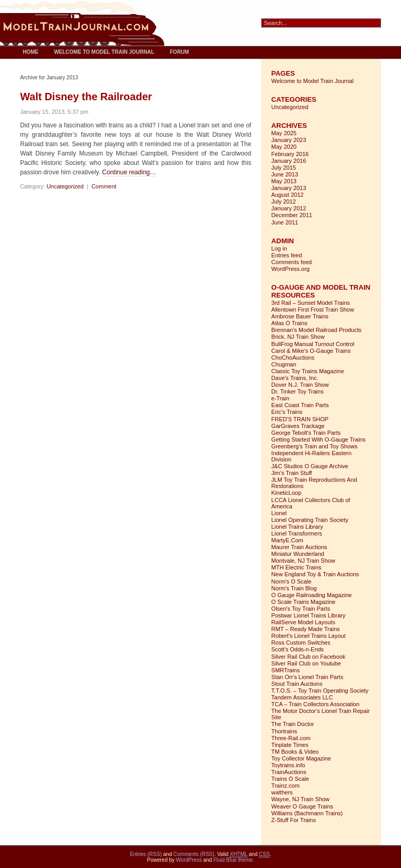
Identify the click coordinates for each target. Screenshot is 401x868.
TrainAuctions (289, 772)
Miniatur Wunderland (298, 554)
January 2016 (289, 161)
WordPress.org (291, 269)
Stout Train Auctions (297, 684)
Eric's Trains (287, 412)
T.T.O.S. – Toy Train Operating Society (320, 691)
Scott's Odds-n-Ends (298, 649)
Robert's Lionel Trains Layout (309, 636)
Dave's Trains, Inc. (295, 378)
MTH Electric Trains (297, 567)
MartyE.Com (287, 540)
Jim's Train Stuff (292, 473)
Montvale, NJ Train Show (303, 561)
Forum (179, 52)
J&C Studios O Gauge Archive (310, 466)
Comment (104, 186)
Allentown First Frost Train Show (313, 310)
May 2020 (284, 147)
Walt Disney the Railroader (86, 97)
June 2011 (285, 222)
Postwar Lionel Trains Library (309, 615)
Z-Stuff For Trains (294, 820)
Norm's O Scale (292, 581)
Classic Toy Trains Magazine (308, 371)
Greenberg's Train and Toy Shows (315, 446)
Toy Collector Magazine (301, 758)
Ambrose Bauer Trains (300, 316)
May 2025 (284, 133)
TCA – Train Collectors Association (316, 704)
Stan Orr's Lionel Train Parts (308, 677)
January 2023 (289, 140)
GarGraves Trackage (298, 426)
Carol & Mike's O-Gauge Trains (311, 351)
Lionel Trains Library (297, 527)
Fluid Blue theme (233, 860)
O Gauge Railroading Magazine (312, 595)
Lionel (279, 513)
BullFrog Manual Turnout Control (313, 344)
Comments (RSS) (194, 854)
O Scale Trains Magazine (304, 602)
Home (30, 52)
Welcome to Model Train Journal (104, 52)
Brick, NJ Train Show (298, 337)
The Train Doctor (293, 724)
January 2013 (289, 188)
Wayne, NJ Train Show (300, 799)
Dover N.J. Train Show (300, 385)
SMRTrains (286, 670)
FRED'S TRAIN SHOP (300, 419)
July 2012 (284, 201)
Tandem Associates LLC (302, 697)
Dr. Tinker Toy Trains (298, 391)
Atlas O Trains (290, 323)
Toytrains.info (288, 765)
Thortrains (285, 731)
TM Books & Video (295, 752)
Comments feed (292, 262)
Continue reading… (129, 172)
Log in (279, 248)
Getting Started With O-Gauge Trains (319, 439)
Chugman (284, 364)
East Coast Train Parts (300, 405)
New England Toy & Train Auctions (315, 574)
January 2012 (289, 208)
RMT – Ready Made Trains (306, 629)
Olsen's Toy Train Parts (301, 609)
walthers (282, 792)
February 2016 (290, 154)
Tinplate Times (290, 745)
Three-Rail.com (291, 738)
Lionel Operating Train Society (310, 520)
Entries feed (287, 255)
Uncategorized (65, 186)
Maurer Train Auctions (299, 547)
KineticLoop (287, 493)
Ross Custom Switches (301, 643)
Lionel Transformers (297, 533)
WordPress (189, 860)
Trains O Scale (290, 779)
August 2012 (288, 195)
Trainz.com (286, 786)
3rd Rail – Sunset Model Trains (311, 303)
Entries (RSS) (146, 854)
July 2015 (284, 168)
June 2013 (285, 174)
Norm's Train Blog (294, 588)
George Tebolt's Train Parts (306, 433)
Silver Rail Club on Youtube (306, 663)
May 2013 (284, 181)
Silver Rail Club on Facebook (309, 657)
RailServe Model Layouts (303, 622)
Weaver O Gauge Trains (302, 806)
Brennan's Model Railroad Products (317, 330)
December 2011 (292, 215)
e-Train (280, 398)
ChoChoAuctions (293, 358)
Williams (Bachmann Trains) (307, 813)
